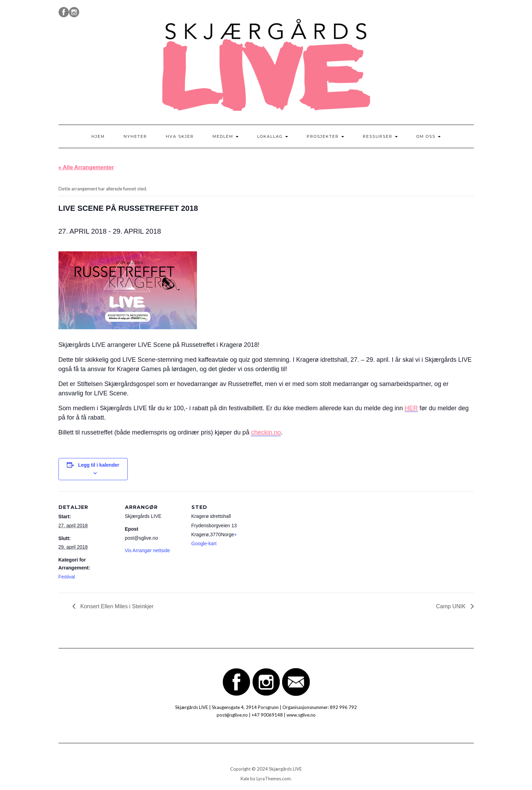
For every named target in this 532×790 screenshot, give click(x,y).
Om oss (429, 136)
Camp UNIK (452, 606)
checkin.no (266, 432)
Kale (245, 779)
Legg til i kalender (98, 465)
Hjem (98, 136)
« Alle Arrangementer (86, 167)
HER (411, 408)
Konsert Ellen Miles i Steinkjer (116, 606)
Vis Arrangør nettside (147, 550)
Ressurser (380, 136)
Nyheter (135, 136)
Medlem (226, 136)
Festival (67, 577)
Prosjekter (325, 136)
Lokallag (273, 136)
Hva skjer (180, 136)
